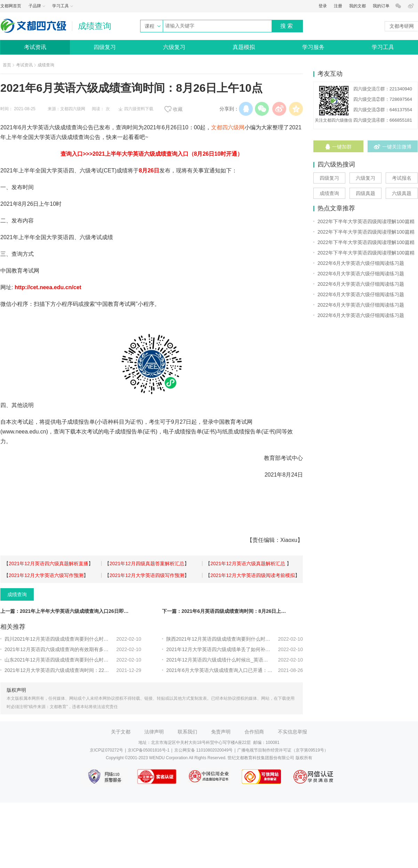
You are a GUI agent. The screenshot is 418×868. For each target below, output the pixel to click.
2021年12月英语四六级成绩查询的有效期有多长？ (58, 649)
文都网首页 (11, 6)
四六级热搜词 (336, 164)
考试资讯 (35, 47)
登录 (323, 6)
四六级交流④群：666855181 (383, 120)
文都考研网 (402, 26)
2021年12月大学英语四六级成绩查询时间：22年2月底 (58, 670)
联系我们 (187, 732)
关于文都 (121, 732)
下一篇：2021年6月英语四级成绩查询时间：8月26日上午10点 (226, 611)
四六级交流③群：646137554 (383, 110)
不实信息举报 (292, 732)
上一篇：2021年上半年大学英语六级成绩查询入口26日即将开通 (65, 611)
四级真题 (365, 193)
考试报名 (402, 178)
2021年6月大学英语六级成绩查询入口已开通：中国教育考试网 (219, 670)
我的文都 (357, 6)
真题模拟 (244, 47)
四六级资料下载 (139, 109)
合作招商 (254, 732)
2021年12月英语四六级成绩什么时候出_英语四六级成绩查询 (219, 660)
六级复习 (174, 47)
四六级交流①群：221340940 (383, 89)
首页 (7, 65)
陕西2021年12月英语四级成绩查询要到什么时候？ (219, 639)
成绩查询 (46, 65)
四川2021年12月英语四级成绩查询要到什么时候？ (58, 639)
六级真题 (402, 193)
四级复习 (105, 47)
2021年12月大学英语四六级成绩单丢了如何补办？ (219, 649)
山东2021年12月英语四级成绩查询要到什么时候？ (58, 660)
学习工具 (383, 47)
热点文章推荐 (336, 208)
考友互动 (330, 74)
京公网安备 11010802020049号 (204, 750)
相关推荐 (13, 627)
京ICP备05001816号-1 (148, 750)
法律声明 (154, 732)
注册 (338, 6)
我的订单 (381, 6)
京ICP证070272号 (106, 750)
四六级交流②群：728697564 (383, 99)
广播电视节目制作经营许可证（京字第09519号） (283, 750)
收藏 (178, 109)
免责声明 (221, 732)
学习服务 (313, 47)
